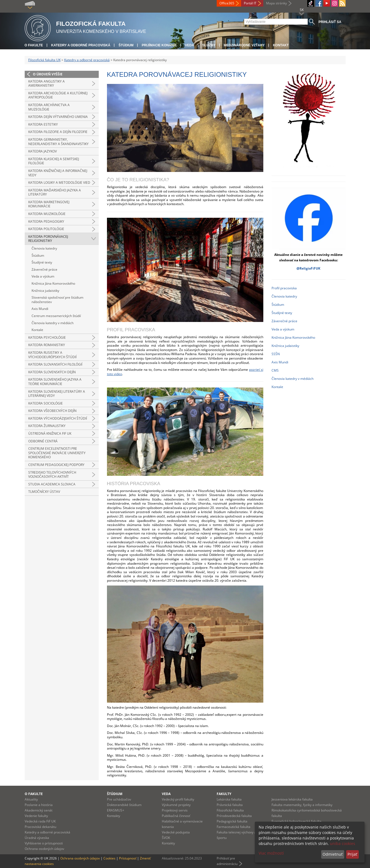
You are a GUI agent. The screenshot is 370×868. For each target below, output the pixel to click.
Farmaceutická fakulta (234, 827)
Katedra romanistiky (47, 345)
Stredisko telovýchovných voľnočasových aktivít (52, 475)
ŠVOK (166, 838)
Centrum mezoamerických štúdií (56, 316)
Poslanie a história (39, 805)
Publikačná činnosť (176, 816)
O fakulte (34, 45)
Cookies (109, 858)
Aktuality (31, 799)
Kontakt (281, 45)
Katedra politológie (46, 229)
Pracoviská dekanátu (40, 827)
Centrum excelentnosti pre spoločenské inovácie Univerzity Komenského (57, 453)
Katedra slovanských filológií (55, 364)
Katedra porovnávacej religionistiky (48, 239)
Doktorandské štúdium (124, 805)
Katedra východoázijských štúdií (58, 418)
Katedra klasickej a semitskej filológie (54, 161)
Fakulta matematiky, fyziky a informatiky (302, 805)
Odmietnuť (333, 854)
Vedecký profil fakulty (178, 799)
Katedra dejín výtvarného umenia (58, 117)
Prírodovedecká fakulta (234, 816)
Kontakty (114, 816)
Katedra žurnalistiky (47, 426)
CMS (275, 370)
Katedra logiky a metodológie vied (59, 183)
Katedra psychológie (47, 337)
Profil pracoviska (284, 288)
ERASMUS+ (116, 810)
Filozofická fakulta (230, 810)
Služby (209, 45)
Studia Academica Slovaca (52, 484)
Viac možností (271, 853)
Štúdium (126, 45)
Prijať (352, 854)
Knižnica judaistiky (45, 291)
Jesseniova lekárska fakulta (292, 799)
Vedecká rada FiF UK (40, 821)
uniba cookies (343, 843)
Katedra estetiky (43, 124)
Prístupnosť (128, 858)
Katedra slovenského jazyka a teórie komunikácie (55, 382)
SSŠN (276, 354)
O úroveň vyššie (48, 74)
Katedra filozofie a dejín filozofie (58, 132)
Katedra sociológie (46, 403)
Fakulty (224, 794)
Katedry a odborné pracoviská (81, 45)
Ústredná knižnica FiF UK (50, 433)
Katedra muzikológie (47, 214)
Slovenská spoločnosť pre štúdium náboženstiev (57, 300)
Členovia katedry (44, 248)
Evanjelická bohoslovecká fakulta (296, 821)
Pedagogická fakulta (232, 821)
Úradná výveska (37, 838)
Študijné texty (42, 262)
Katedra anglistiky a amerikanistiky (46, 84)
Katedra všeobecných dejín (52, 411)
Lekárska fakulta (229, 799)
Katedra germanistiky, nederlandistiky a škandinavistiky (58, 142)
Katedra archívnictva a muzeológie (49, 107)
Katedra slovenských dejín (52, 372)
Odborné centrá (43, 441)
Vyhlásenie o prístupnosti (44, 843)
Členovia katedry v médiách (53, 323)
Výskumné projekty (176, 805)
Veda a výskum (43, 276)
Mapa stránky (276, 3)
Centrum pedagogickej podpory (56, 465)
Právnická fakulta (230, 805)
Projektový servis (175, 810)
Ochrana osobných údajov (44, 849)
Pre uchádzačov (119, 799)
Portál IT (250, 3)
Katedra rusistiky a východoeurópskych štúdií (52, 355)
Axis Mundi (40, 309)
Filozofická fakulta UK (44, 60)
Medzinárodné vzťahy (244, 45)
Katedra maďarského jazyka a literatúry (55, 192)
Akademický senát (39, 810)
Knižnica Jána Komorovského (53, 283)
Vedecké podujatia (176, 832)
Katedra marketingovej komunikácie (49, 204)
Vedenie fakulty (36, 816)
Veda (189, 45)
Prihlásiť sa (330, 22)
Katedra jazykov (43, 151)
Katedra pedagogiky (46, 221)
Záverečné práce (44, 269)
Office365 (227, 3)
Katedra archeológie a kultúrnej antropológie (58, 95)
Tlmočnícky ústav (44, 492)
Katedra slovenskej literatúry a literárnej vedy (57, 394)
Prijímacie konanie (159, 45)
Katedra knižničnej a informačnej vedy (58, 173)
